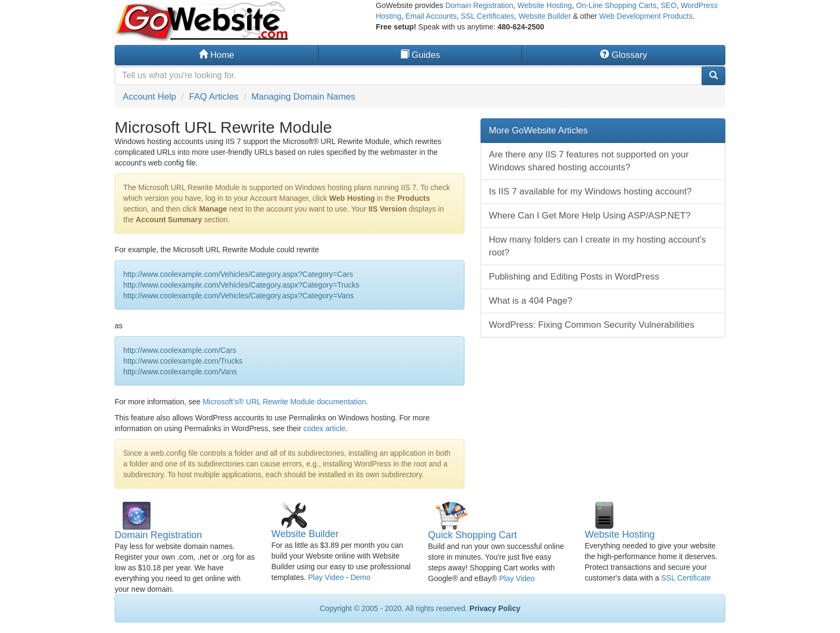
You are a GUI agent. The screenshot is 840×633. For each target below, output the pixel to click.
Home (216, 55)
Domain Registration (479, 5)
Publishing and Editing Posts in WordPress (574, 277)
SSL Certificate (686, 578)
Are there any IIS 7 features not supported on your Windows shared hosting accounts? (589, 161)
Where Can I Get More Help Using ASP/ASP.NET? (590, 216)
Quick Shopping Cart (472, 535)
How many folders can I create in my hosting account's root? (598, 246)
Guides (420, 55)
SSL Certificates (487, 16)
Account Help (149, 97)
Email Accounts (431, 16)
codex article (324, 428)
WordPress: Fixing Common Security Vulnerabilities (592, 325)
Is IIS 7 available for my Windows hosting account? (591, 191)
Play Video (326, 577)
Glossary (624, 55)
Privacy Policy (495, 608)
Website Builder (545, 16)
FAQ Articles (214, 97)
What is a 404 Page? (531, 301)
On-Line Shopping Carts (616, 5)
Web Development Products (646, 16)
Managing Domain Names (303, 97)
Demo (360, 577)
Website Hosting (545, 5)
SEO (669, 5)
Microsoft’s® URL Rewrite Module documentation (284, 402)
